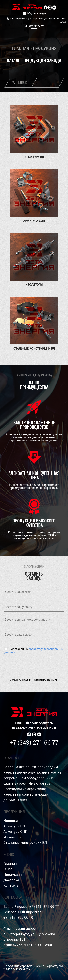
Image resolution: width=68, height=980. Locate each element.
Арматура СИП (16, 831)
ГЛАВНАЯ (20, 48)
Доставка (11, 880)
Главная (10, 863)
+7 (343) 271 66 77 (34, 742)
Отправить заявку (46, 680)
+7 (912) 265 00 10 (18, 917)
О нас (8, 869)
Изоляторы (13, 837)
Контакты (12, 885)
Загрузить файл (20, 680)
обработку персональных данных (34, 650)
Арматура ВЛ (14, 826)
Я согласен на (34, 650)
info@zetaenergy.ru (35, 14)
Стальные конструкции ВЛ (25, 842)
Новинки (11, 821)
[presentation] (32, 665)
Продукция (13, 874)
